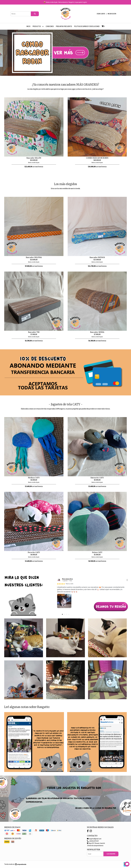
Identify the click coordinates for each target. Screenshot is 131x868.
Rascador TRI (34, 332)
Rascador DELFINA (34, 257)
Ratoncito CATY (97, 478)
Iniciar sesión (112, 14)
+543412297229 (93, 841)
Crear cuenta (101, 14)
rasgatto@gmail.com (94, 839)
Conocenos (50, 26)
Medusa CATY (34, 478)
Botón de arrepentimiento (95, 846)
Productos (38, 26)
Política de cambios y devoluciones (87, 26)
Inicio (28, 26)
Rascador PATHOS (97, 257)
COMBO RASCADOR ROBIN (97, 158)
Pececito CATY (34, 552)
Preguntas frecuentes (64, 26)
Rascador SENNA (97, 332)
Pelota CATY (97, 552)
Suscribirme (111, 854)
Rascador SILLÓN (34, 158)
